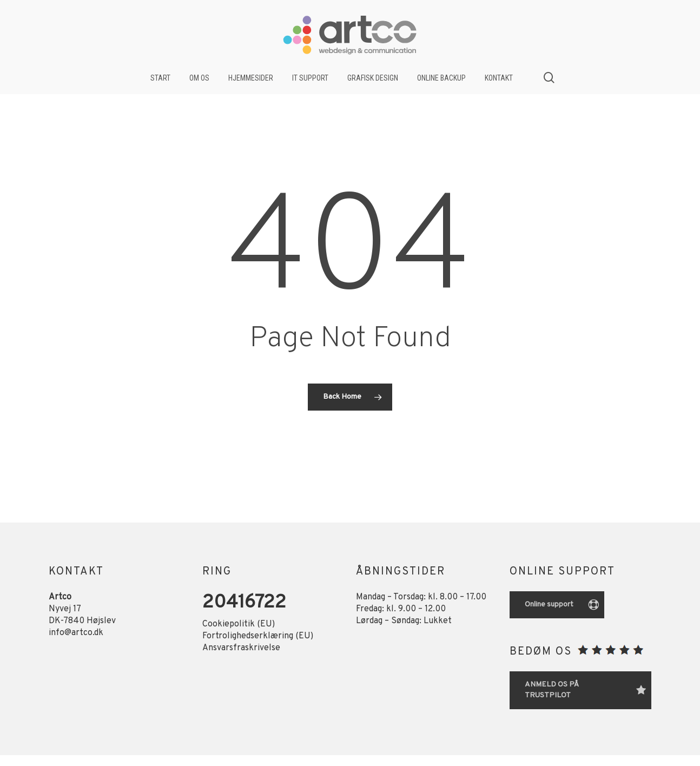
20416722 (244, 603)
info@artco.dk (76, 633)
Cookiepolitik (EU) (239, 624)
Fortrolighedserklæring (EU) (258, 636)
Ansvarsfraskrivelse (241, 648)
